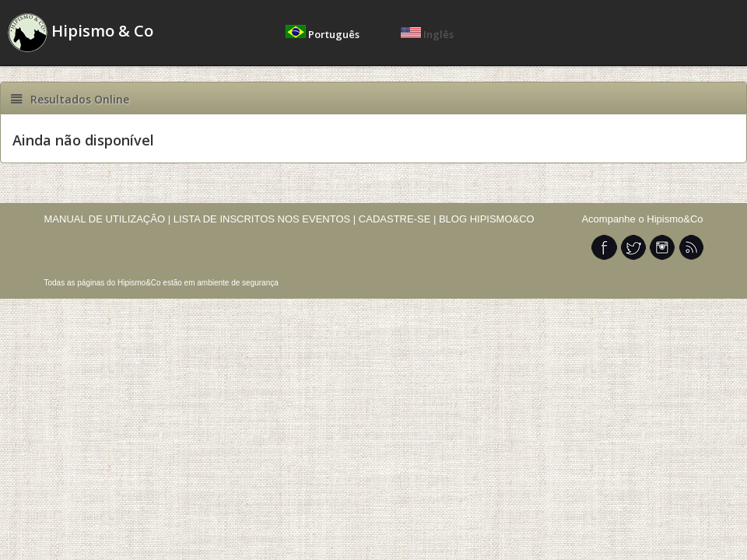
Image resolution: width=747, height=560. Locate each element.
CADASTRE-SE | (399, 219)
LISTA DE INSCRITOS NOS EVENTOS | (265, 219)
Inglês (427, 34)
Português (324, 34)
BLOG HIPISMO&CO (487, 219)
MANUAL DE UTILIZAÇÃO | (108, 219)
